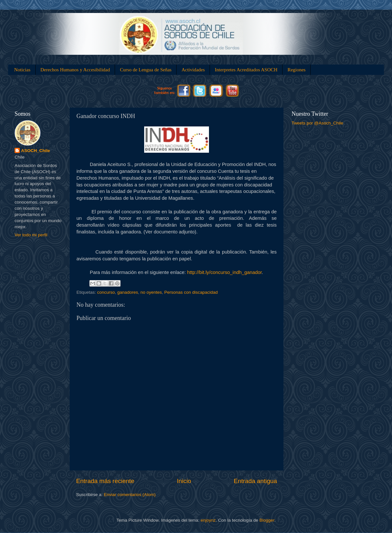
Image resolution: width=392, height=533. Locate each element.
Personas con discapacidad (191, 292)
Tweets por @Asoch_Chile (317, 123)
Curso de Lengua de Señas (146, 70)
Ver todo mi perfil (31, 235)
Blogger (267, 520)
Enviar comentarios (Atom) (130, 495)
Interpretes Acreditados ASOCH (246, 70)
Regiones (296, 70)
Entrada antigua (255, 481)
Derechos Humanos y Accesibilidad (75, 70)
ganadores (128, 292)
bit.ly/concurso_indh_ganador (225, 272)
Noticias (22, 70)
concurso (106, 292)
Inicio (184, 481)
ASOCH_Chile (35, 151)
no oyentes (151, 292)
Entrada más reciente (105, 481)
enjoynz (208, 520)
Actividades (193, 70)
